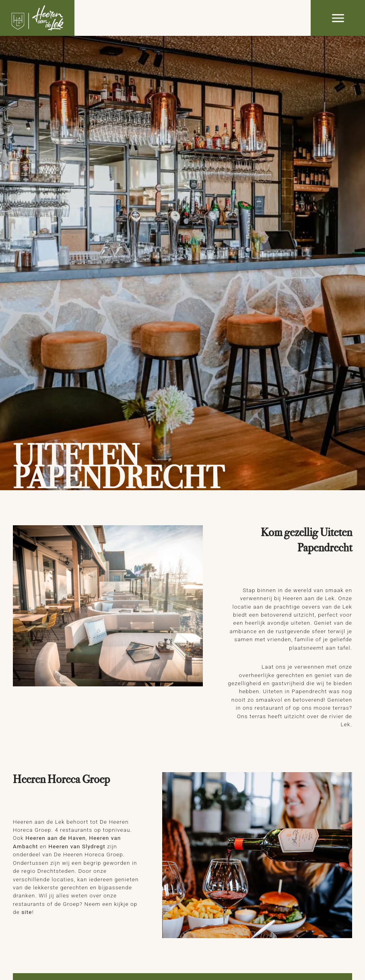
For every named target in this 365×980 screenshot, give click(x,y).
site (27, 912)
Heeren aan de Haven (56, 838)
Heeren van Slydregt (77, 846)
